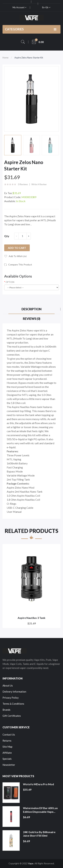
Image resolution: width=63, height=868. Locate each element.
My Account (19, 7)
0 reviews (23, 184)
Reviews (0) (32, 319)
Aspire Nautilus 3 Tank (32, 618)
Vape (31, 863)
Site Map (7, 747)
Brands (6, 710)
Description (32, 309)
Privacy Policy (11, 698)
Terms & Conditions (13, 704)
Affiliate (7, 753)
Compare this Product (20, 265)
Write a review (39, 184)
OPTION (10, 282)
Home (5, 58)
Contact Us (9, 735)
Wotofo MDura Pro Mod (38, 784)
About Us (8, 686)
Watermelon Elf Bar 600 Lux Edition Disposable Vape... (40, 810)
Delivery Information (14, 692)
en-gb (46, 7)
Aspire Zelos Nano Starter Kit (29, 58)
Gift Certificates (12, 716)
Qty (7, 236)
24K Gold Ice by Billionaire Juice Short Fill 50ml (39, 834)
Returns (7, 741)
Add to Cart (17, 248)
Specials (7, 759)
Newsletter (9, 765)
